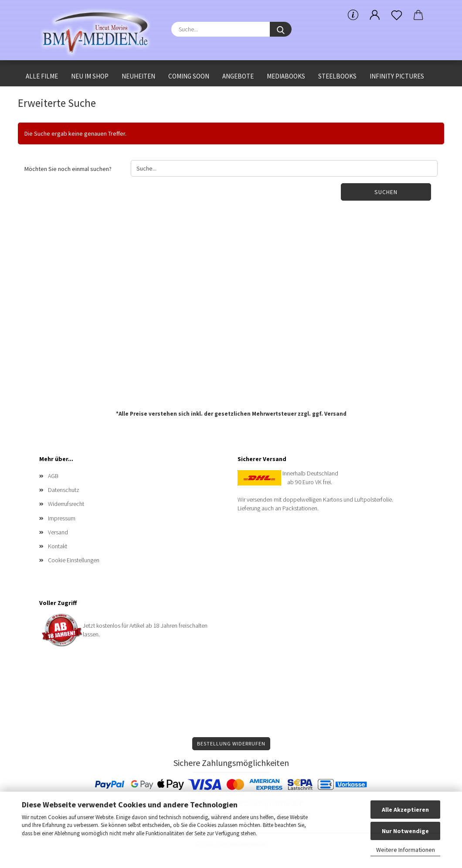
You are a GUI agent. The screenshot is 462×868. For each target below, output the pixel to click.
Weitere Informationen (406, 850)
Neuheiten (138, 76)
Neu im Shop (90, 76)
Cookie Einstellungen (74, 560)
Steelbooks (337, 76)
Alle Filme (42, 76)
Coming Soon (189, 76)
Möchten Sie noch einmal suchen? (68, 169)
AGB (53, 476)
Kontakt (58, 546)
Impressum (62, 518)
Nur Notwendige (405, 831)
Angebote (238, 76)
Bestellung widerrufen (231, 743)
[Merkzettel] (397, 15)
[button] (375, 15)
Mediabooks (286, 76)
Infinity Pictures (397, 76)
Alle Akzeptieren (405, 810)
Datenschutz (64, 490)
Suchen (386, 192)
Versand (335, 414)
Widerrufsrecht (66, 504)
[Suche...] (281, 29)
